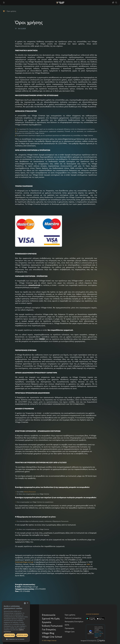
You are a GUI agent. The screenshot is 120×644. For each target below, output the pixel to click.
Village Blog (48, 633)
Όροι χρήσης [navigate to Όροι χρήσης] (11, 11)
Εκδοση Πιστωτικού (30, 492)
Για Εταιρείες (49, 630)
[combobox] (25, 603)
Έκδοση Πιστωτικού (52, 626)
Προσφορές (69, 628)
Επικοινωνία (49, 615)
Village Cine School (52, 637)
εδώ (88, 564)
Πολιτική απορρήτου (73, 618)
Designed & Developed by (93, 641)
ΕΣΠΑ (67, 625)
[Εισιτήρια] (113, 3)
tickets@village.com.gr (24, 562)
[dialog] (16, 622)
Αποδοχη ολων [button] (9, 635)
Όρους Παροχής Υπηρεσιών (98, 635)
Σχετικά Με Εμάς (51, 619)
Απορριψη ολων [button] (22, 635)
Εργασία (47, 622)
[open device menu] (29, 3)
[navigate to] (4, 11)
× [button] (27, 603)
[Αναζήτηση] (116, 3)
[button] (16, 639)
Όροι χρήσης (70, 615)
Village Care (70, 632)
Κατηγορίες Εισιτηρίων (74, 622)
